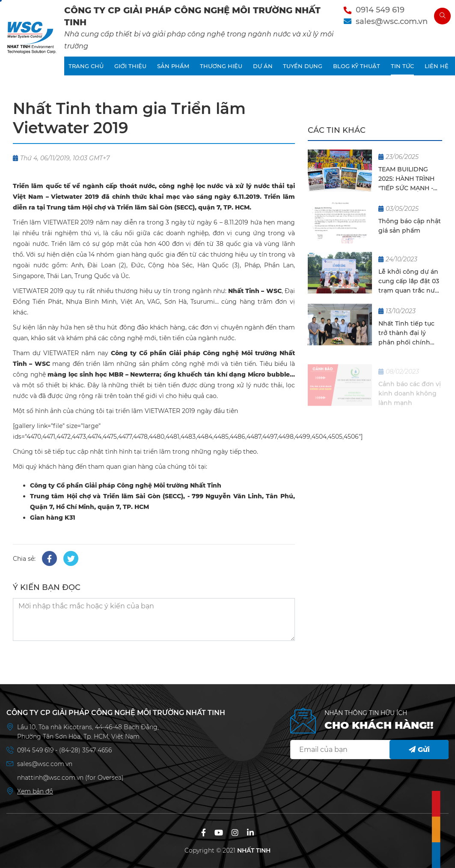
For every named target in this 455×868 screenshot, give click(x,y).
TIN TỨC (402, 66)
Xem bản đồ (35, 791)
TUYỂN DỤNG (303, 66)
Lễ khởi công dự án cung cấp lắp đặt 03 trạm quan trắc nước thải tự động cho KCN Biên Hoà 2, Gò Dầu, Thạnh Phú (410, 281)
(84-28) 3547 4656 (85, 750)
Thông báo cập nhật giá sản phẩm (410, 226)
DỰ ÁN (263, 66)
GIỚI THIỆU (130, 66)
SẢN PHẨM (173, 66)
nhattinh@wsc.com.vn (50, 778)
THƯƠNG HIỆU (221, 66)
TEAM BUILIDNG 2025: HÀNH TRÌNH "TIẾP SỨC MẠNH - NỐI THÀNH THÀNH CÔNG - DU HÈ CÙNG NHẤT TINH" (408, 180)
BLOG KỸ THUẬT (357, 66)
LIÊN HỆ (437, 66)
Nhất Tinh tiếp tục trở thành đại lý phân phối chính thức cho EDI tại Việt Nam (410, 333)
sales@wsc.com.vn (392, 21)
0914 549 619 (380, 10)
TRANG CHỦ (86, 66)
